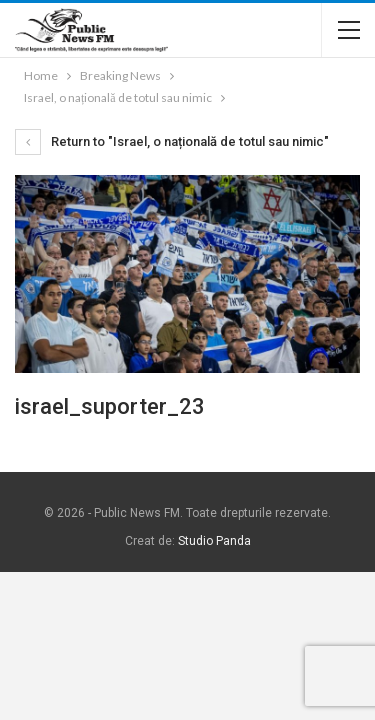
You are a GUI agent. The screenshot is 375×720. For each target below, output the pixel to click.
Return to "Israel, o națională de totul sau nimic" (172, 141)
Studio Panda (214, 541)
